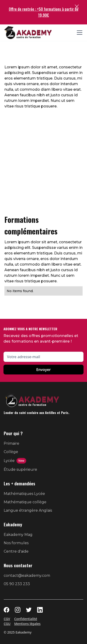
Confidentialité (26, 619)
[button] (79, 33)
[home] (28, 33)
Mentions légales (27, 624)
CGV (7, 619)
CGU (7, 624)
